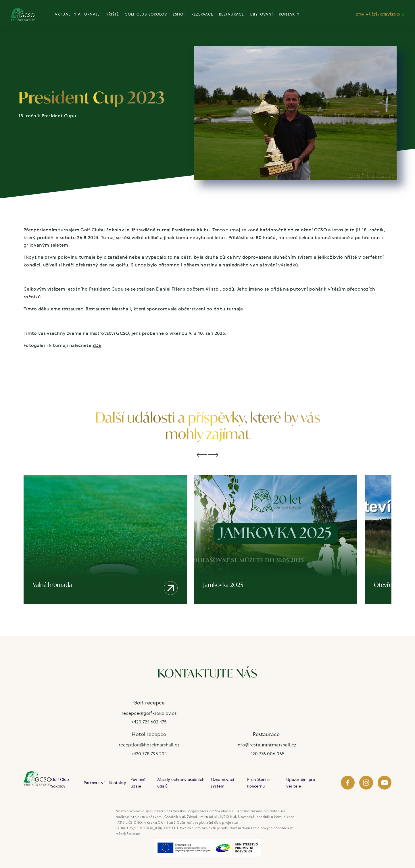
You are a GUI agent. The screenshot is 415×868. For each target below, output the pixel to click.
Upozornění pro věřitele (301, 783)
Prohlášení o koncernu (258, 783)
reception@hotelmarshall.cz (149, 745)
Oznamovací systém (223, 783)
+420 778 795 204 (149, 754)
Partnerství (94, 782)
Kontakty (118, 782)
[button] (202, 455)
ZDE (97, 345)
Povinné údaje (138, 783)
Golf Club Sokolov (60, 783)
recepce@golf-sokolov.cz (149, 713)
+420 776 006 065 (266, 754)
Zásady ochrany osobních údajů (181, 783)
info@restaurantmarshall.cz (266, 745)
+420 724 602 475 (149, 722)
